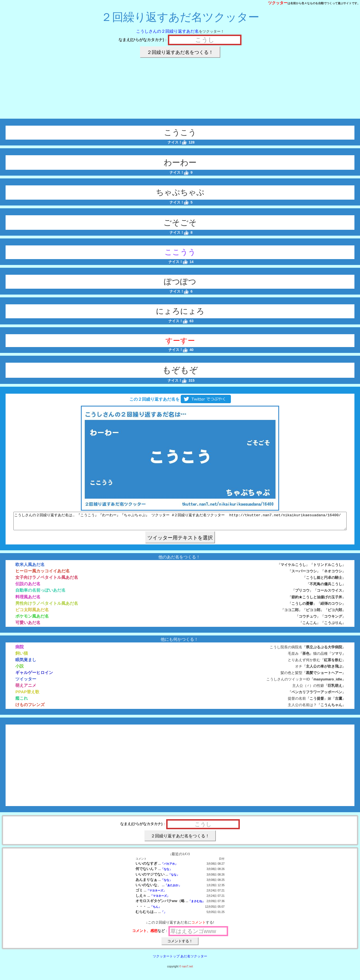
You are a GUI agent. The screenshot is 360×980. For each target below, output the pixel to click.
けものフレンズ (30, 708)
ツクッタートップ (166, 960)
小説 (20, 669)
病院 (20, 650)
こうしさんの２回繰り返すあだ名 (167, 31)
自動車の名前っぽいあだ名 (40, 593)
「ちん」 (156, 910)
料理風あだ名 (28, 600)
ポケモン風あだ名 (32, 619)
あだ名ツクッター (194, 960)
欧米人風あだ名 (30, 568)
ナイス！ (177, 142)
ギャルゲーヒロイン (34, 676)
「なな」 (166, 872)
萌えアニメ (26, 689)
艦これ (22, 701)
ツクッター (278, 3)
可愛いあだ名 (28, 626)
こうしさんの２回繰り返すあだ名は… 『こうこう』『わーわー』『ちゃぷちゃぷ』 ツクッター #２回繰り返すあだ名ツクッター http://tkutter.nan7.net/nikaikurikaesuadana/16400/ (180, 523)
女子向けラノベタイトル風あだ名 (47, 581)
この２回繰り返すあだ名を (180, 399)
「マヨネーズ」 (156, 894)
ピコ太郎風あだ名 (32, 613)
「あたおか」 (173, 889)
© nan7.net (186, 970)
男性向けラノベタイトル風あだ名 (47, 607)
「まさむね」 (197, 904)
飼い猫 (22, 657)
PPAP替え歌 (27, 695)
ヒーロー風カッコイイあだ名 (43, 574)
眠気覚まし (26, 663)
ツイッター (26, 682)
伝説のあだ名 (28, 587)
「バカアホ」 (169, 867)
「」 (164, 915)
